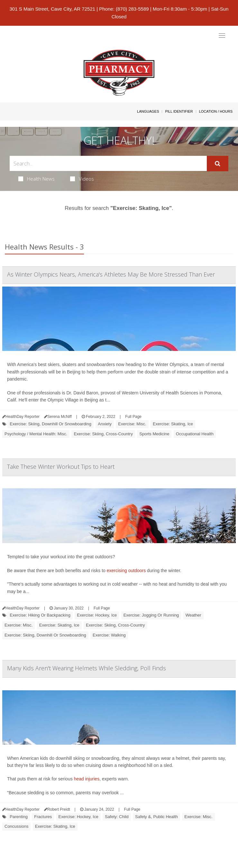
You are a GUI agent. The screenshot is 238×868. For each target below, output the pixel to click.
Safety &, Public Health (156, 817)
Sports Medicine (154, 434)
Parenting (19, 817)
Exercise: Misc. (132, 424)
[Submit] (218, 164)
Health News (37, 179)
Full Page (133, 417)
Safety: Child (117, 817)
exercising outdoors (126, 571)
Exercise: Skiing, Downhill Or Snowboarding (50, 424)
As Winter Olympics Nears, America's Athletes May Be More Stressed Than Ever (111, 274)
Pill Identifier (179, 111)
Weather (193, 615)
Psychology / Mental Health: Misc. (36, 434)
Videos (82, 179)
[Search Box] (108, 163)
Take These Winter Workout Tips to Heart (61, 467)
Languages (148, 111)
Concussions (16, 826)
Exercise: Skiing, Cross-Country (103, 434)
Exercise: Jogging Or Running (151, 615)
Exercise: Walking (109, 635)
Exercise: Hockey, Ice (97, 615)
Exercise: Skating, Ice (173, 424)
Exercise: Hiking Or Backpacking (40, 615)
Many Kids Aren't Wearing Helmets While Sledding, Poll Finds (87, 668)
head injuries (87, 779)
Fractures (43, 817)
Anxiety (105, 424)
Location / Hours (216, 111)
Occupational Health (195, 434)
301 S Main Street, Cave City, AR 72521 (53, 9)
